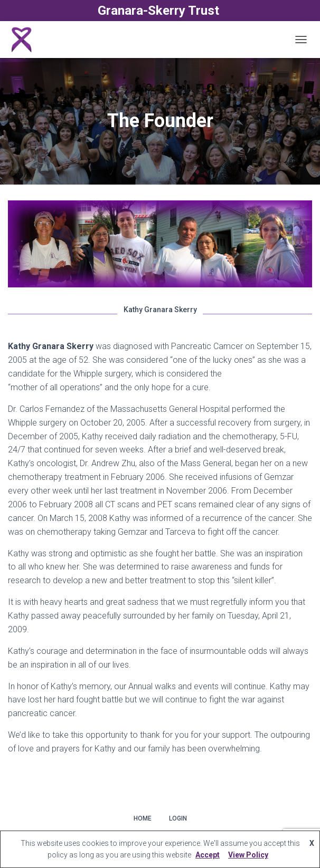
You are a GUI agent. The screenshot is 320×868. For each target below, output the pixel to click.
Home (143, 818)
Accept (208, 855)
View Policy (248, 855)
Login (178, 818)
